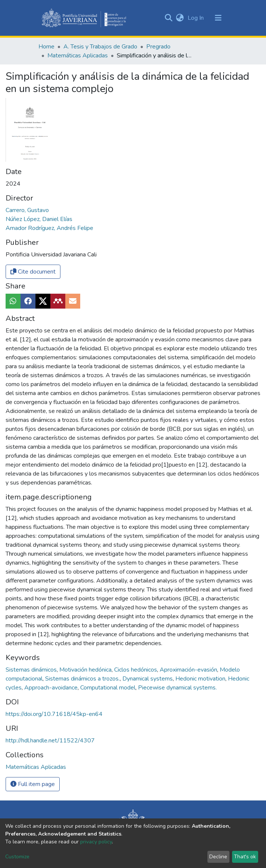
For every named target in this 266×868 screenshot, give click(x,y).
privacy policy (96, 842)
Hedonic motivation (201, 679)
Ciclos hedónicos (136, 670)
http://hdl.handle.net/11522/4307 (50, 741)
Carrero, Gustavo (27, 210)
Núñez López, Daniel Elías (39, 219)
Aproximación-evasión (189, 670)
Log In (196, 18)
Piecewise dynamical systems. (177, 688)
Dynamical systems (148, 679)
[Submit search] (169, 18)
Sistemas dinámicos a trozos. (83, 679)
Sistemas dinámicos (32, 670)
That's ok (245, 857)
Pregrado (158, 47)
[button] (180, 18)
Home (46, 47)
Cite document (33, 272)
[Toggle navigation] (218, 18)
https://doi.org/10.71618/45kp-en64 (54, 714)
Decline (218, 857)
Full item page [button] (33, 784)
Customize (17, 857)
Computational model (109, 688)
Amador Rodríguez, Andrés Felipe (49, 228)
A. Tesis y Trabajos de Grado (100, 47)
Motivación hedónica (86, 670)
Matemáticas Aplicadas (78, 56)
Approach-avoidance (52, 688)
